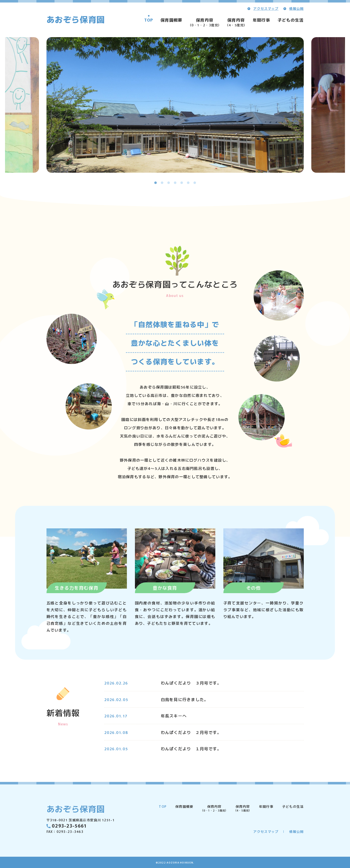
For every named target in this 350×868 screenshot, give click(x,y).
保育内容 (205, 22)
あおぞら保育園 (76, 19)
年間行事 (261, 20)
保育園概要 (171, 20)
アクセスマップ (266, 8)
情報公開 (296, 8)
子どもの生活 (291, 20)
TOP (149, 20)
